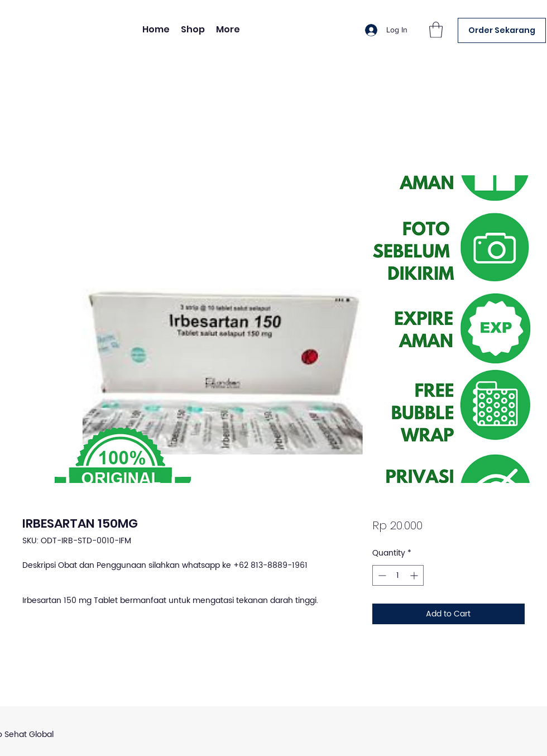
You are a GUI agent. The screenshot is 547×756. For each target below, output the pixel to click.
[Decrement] (381, 575)
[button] (436, 30)
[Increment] (415, 575)
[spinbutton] (398, 575)
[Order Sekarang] (502, 30)
